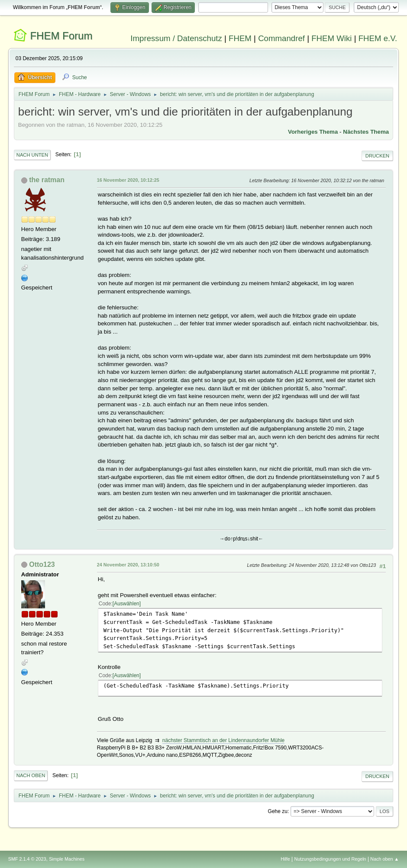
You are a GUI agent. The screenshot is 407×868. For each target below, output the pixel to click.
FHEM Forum (61, 36)
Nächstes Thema (366, 132)
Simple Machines (67, 859)
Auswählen (127, 604)
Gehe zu (278, 811)
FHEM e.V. (378, 38)
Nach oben (31, 775)
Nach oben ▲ (384, 859)
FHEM (240, 38)
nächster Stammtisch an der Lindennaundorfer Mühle (223, 740)
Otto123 (42, 564)
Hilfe (285, 859)
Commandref (281, 38)
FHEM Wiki (331, 38)
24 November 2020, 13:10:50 (128, 565)
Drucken (377, 156)
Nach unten (32, 155)
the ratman (47, 180)
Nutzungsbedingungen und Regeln (330, 859)
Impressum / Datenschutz (176, 38)
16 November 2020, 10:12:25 (128, 180)
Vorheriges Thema (313, 132)
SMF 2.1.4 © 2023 (27, 859)
